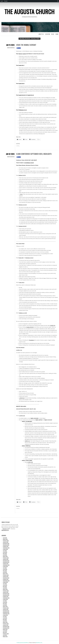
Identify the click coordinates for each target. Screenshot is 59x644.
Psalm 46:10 (22, 282)
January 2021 (6, 625)
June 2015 (5, 631)
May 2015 (5, 632)
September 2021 (6, 614)
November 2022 (6, 595)
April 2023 (5, 588)
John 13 (20, 54)
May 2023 (5, 586)
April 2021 (5, 621)
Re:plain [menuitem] (6, 1)
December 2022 (6, 594)
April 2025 (5, 555)
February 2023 (6, 591)
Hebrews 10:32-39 (23, 226)
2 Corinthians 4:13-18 (29, 163)
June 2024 (5, 569)
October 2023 (6, 579)
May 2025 (5, 554)
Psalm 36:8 (21, 258)
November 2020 (6, 628)
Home (57, 34)
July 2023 (5, 584)
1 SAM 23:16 (22, 398)
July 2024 (5, 568)
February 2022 (6, 608)
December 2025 (6, 544)
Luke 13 (25, 54)
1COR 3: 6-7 (27, 441)
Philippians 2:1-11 (23, 110)
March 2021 (5, 622)
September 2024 (6, 565)
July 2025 (5, 551)
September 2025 (6, 548)
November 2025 (6, 545)
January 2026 (6, 542)
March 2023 (5, 589)
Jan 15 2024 (10, 45)
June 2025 (5, 552)
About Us (41, 34)
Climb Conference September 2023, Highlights (34, 154)
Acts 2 (21, 194)
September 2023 (6, 581)
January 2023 (6, 592)
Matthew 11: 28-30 (23, 313)
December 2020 (6, 627)
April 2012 (5, 635)
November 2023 (6, 578)
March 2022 (5, 607)
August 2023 (5, 582)
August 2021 (5, 615)
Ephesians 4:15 (6, 529)
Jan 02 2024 (10, 154)
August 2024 (5, 566)
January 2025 (6, 559)
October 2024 (6, 564)
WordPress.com (39, 643)
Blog (53, 34)
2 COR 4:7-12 (19, 350)
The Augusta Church (30, 12)
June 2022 (5, 602)
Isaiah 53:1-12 (31, 95)
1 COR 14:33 (30, 462)
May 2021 (5, 619)
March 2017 (5, 629)
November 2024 (6, 562)
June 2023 (5, 585)
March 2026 (5, 539)
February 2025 (6, 558)
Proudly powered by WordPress (23, 643)
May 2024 (5, 571)
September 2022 (6, 598)
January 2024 (6, 576)
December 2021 (6, 611)
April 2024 (5, 572)
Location (47, 34)
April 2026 (5, 538)
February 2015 (6, 634)
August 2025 (5, 549)
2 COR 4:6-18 (22, 416)
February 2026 (6, 541)
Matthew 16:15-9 (22, 175)
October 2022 (6, 597)
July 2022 (5, 601)
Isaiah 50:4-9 (22, 84)
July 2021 (5, 617)
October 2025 (6, 546)
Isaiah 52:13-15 (22, 95)
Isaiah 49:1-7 (22, 65)
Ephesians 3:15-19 (29, 258)
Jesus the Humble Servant (26, 45)
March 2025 (5, 556)
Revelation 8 (32, 340)
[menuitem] (58, 1)
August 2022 (5, 599)
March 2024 (5, 574)
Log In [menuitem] (2, 1)
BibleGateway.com (5, 530)
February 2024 (6, 575)
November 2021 (6, 612)
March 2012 (5, 637)
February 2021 (6, 624)
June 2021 (5, 618)
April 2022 (5, 605)
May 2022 (5, 604)
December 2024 (6, 561)
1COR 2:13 (53, 325)
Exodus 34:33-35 (30, 327)
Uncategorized (11, 48)
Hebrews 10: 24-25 (23, 205)
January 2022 (6, 609)
